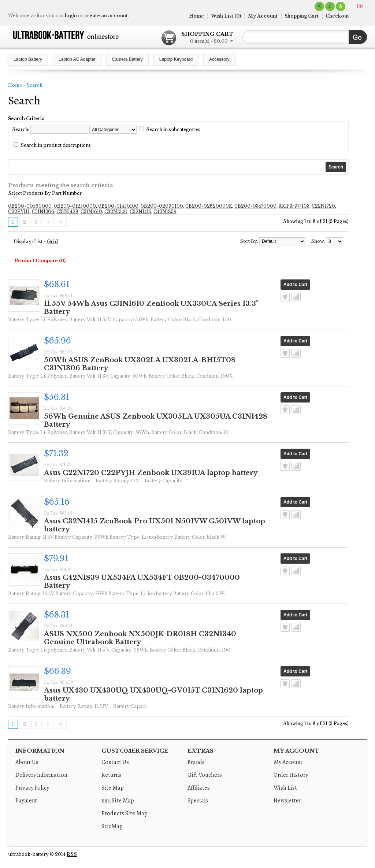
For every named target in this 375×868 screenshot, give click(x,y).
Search (34, 85)
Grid (52, 242)
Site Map (113, 788)
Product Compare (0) (40, 261)
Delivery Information (41, 775)
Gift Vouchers (205, 775)
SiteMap (112, 826)
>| (61, 222)
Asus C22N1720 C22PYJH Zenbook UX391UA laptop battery (151, 473)
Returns (111, 775)
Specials (198, 801)
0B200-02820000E (209, 206)
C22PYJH (19, 212)
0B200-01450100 (118, 206)
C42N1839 (165, 212)
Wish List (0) (226, 16)
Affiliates (199, 788)
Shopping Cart (302, 16)
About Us (27, 762)
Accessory (219, 59)
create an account (106, 16)
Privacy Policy (32, 788)
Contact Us (115, 762)
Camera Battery (127, 59)
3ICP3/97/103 (294, 206)
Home (196, 16)
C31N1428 (67, 212)
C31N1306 (43, 212)
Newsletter (287, 801)
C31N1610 (91, 212)
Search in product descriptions (56, 145)
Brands (196, 762)
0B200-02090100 (162, 206)
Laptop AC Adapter (77, 59)
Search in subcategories (173, 129)
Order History (291, 775)
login (71, 16)
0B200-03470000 (255, 206)
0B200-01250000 (75, 206)
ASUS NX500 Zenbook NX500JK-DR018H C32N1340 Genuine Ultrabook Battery (140, 638)
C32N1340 (116, 212)
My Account (263, 16)
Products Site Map (125, 813)
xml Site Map (118, 801)
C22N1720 (323, 206)
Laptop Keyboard (176, 59)
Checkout (337, 16)
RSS (72, 854)
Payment (26, 801)
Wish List (285, 788)
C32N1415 (140, 212)
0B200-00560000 (30, 206)
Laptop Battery (28, 59)
